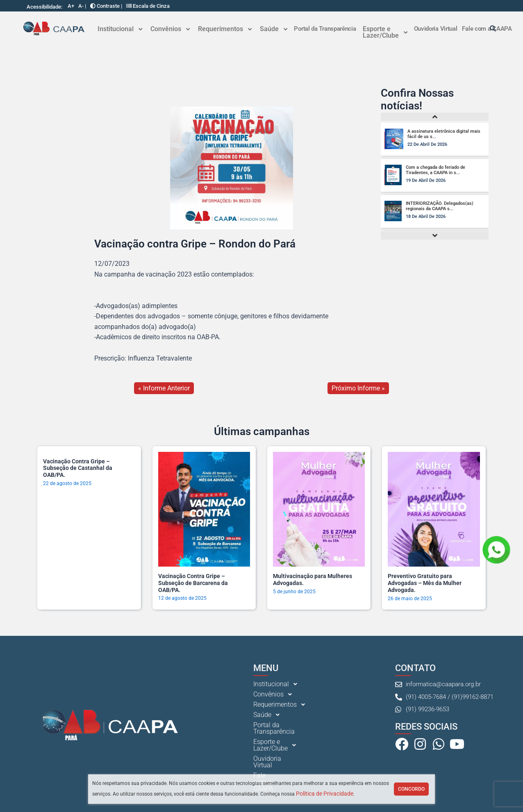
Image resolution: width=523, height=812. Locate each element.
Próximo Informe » (358, 388)
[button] (120, 29)
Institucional (120, 29)
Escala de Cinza (148, 6)
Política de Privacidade (325, 794)
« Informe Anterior (164, 388)
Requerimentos (225, 29)
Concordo (411, 789)
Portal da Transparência (325, 29)
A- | (82, 6)
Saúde (274, 29)
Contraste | (106, 6)
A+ (71, 6)
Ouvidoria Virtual (436, 29)
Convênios (170, 29)
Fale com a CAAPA (280, 769)
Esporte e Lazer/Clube (385, 32)
